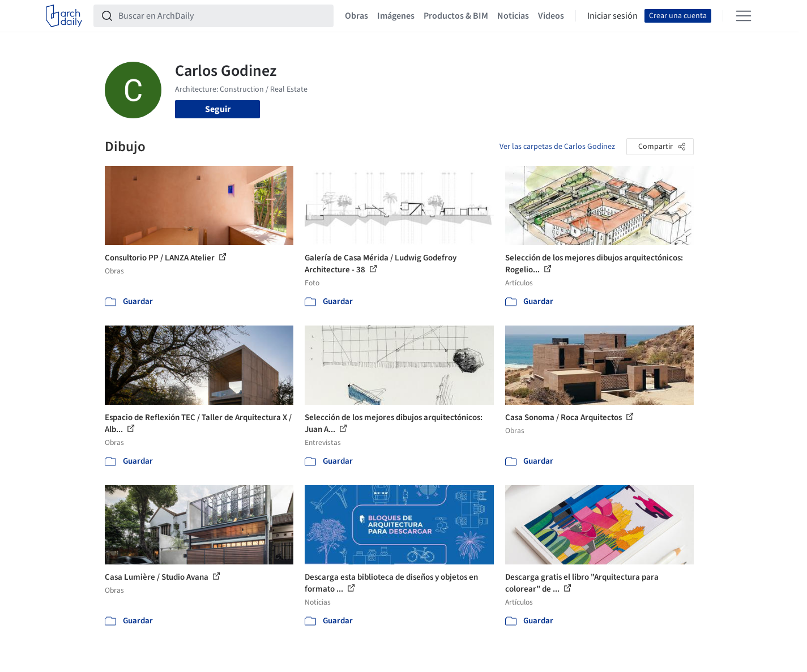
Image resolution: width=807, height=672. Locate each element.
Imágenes (396, 16)
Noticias (513, 16)
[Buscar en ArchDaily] (223, 16)
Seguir (218, 109)
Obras (356, 16)
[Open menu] (744, 16)
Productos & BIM (456, 16)
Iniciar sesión (612, 16)
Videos (551, 16)
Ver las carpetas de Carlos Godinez (557, 147)
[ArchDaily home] (64, 16)
